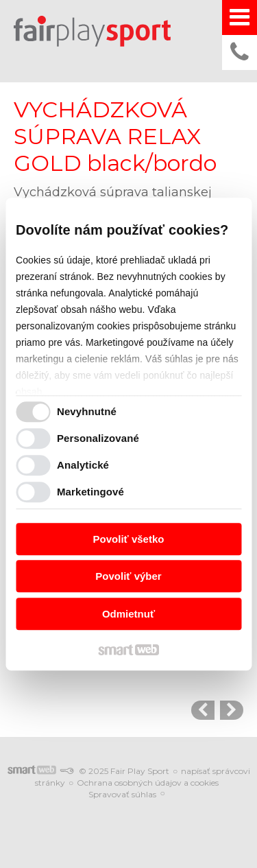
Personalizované (98, 438)
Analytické (83, 465)
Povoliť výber (128, 576)
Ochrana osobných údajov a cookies (148, 783)
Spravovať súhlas (122, 794)
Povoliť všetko (129, 539)
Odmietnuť (128, 614)
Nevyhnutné (87, 411)
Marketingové (90, 492)
